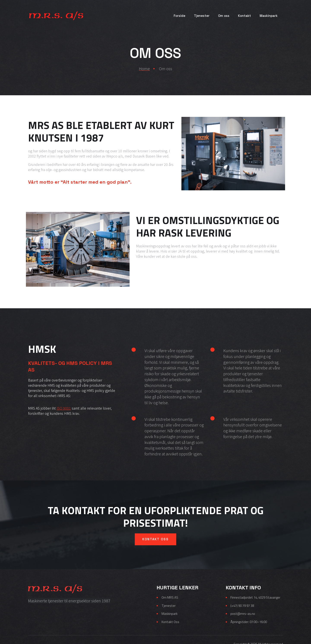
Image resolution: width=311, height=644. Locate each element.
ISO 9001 (64, 408)
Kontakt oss (155, 524)
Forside (179, 16)
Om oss (224, 16)
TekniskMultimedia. (269, 634)
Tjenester (202, 16)
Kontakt (244, 16)
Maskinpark (269, 16)
